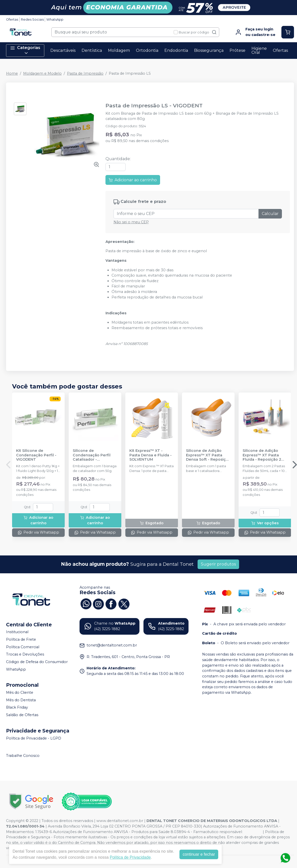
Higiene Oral (259, 50)
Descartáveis (63, 50)
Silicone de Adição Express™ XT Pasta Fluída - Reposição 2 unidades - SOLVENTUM (262, 455)
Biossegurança (209, 50)
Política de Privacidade (130, 857)
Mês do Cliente (20, 692)
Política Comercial (23, 647)
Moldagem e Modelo (42, 73)
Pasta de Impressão (85, 73)
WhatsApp (55, 19)
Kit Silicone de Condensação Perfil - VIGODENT (36, 455)
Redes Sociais (32, 19)
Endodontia (176, 50)
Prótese (237, 50)
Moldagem (119, 50)
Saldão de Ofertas (22, 715)
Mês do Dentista (21, 700)
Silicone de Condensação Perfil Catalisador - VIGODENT (92, 455)
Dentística (92, 50)
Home (12, 73)
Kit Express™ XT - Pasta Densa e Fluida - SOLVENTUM (151, 455)
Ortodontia (147, 50)
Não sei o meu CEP (131, 222)
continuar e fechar (199, 854)
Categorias (25, 50)
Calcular (270, 214)
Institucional (17, 632)
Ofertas (12, 19)
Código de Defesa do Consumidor (37, 662)
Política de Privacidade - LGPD (34, 738)
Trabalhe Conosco (23, 756)
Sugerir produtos (218, 564)
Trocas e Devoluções (25, 654)
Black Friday (17, 708)
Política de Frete (21, 639)
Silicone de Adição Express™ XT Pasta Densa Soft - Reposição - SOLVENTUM (208, 455)
